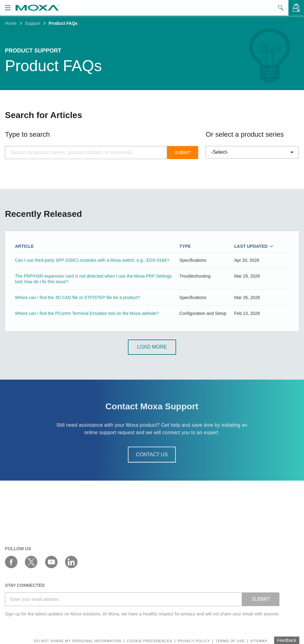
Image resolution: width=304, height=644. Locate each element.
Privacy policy (194, 641)
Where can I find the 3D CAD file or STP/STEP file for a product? (77, 306)
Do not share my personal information (78, 641)
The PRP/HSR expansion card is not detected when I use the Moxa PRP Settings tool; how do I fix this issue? (93, 288)
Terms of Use (230, 641)
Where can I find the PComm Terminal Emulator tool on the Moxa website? (87, 322)
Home (11, 23)
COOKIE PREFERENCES (149, 641)
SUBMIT (261, 599)
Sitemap (259, 641)
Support (33, 23)
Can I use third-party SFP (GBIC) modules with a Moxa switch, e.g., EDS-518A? (92, 269)
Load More (152, 347)
